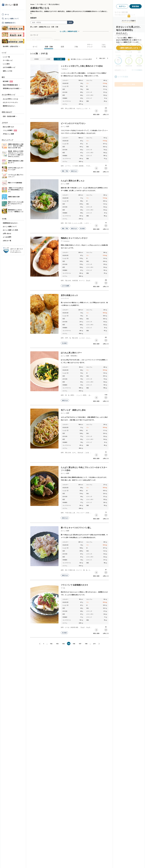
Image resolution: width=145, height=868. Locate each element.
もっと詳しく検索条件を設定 (68, 31)
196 (74, 644)
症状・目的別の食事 (9, 116)
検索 (70, 22)
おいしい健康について (12, 19)
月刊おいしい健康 (8, 134)
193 (57, 644)
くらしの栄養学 (10, 130)
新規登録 (135, 6)
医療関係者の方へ (10, 23)
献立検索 (8, 81)
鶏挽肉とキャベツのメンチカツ (74, 238)
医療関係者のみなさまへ (10, 223)
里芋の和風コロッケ (69, 295)
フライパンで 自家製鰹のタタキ (74, 585)
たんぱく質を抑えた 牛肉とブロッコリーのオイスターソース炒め (84, 469)
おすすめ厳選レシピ (9, 67)
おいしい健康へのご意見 (10, 230)
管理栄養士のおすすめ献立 (11, 88)
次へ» (100, 644)
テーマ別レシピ (8, 60)
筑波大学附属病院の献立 (10, 85)
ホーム (7, 14)
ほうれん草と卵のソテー (71, 353)
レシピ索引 (6, 64)
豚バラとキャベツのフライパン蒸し (76, 528)
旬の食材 (82, 228)
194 (63, 644)
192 (51, 644)
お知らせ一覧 (7, 241)
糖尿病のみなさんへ (9, 106)
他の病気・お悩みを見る (11, 46)
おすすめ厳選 (66, 286)
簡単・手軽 (65, 171)
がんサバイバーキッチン (10, 102)
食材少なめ (74, 171)
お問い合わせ (7, 233)
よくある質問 (7, 237)
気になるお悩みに (54, 4)
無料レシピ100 (7, 71)
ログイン (122, 6)
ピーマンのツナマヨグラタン (73, 123)
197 (80, 644)
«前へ (39, 644)
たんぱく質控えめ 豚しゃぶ (73, 181)
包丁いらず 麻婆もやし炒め (73, 410)
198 (86, 644)
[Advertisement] (72, 863)
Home (32, 4)
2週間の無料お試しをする (129, 48)
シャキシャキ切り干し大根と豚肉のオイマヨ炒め (82, 66)
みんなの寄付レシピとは (10, 99)
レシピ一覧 (6, 57)
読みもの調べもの (8, 127)
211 (94, 644)
